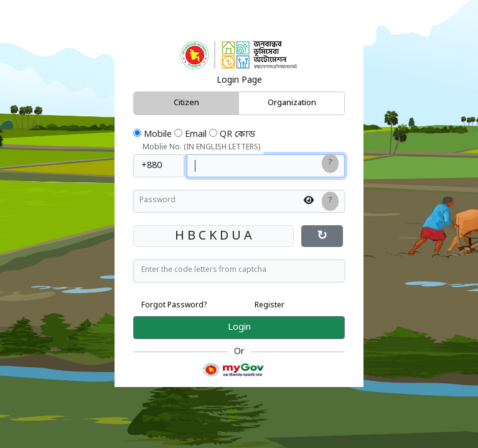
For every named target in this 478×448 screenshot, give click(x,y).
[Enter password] (239, 201)
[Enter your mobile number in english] (266, 166)
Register (269, 306)
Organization (292, 103)
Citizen (186, 103)
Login (239, 328)
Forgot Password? (174, 306)
